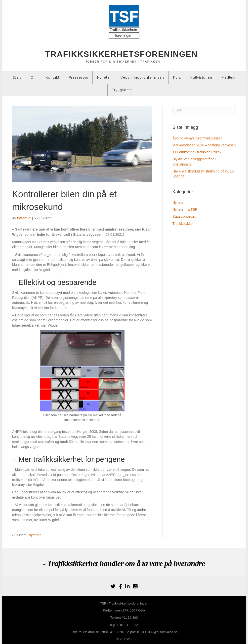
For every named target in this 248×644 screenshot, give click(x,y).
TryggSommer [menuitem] (124, 90)
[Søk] (204, 110)
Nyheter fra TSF (185, 209)
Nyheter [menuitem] (104, 77)
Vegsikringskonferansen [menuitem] (142, 77)
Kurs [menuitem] (177, 77)
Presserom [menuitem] (78, 77)
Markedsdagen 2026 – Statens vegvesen (204, 145)
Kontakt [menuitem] (53, 77)
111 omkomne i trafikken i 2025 (197, 152)
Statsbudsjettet (184, 216)
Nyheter (34, 535)
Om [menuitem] (34, 77)
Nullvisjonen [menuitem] (201, 77)
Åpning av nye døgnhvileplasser (197, 138)
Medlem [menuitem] (228, 77)
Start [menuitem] (17, 77)
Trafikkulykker (183, 224)
